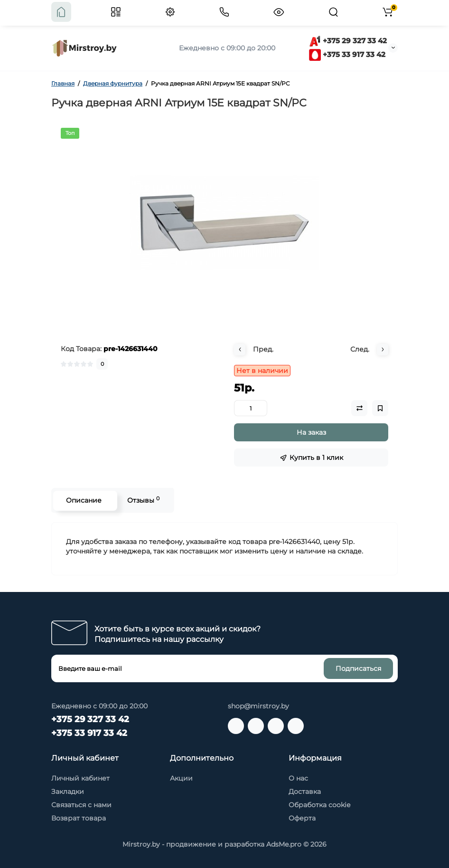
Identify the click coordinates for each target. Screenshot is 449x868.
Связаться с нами (81, 805)
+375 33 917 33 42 (347, 54)
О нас (298, 778)
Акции (181, 778)
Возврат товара (79, 818)
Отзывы (142, 500)
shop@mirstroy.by (258, 706)
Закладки (68, 792)
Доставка (305, 792)
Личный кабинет (80, 778)
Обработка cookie (319, 805)
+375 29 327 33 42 (348, 41)
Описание (83, 500)
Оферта (302, 818)
